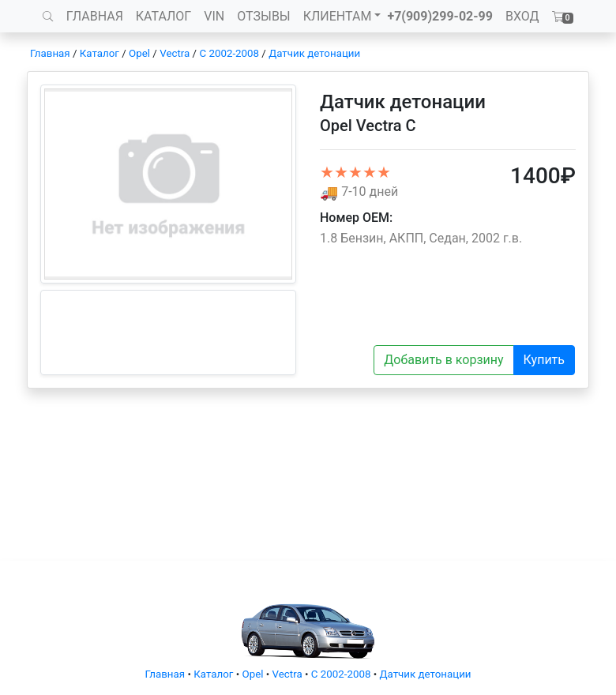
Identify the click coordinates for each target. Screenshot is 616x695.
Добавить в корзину (443, 360)
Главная (50, 53)
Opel (139, 53)
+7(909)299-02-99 (440, 16)
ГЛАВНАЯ (95, 16)
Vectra (175, 53)
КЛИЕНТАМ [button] (338, 16)
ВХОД (522, 16)
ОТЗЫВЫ (263, 16)
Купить (544, 360)
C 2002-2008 (229, 53)
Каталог (100, 53)
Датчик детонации (314, 53)
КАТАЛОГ (163, 16)
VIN (214, 16)
